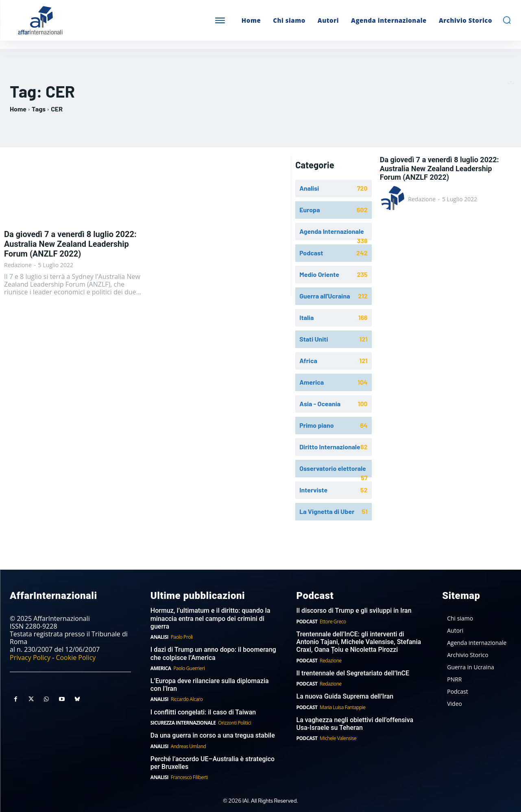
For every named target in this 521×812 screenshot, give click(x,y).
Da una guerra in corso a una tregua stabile (213, 735)
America (161, 668)
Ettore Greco (333, 622)
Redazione (18, 265)
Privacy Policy (30, 657)
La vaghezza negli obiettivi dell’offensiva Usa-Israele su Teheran (355, 724)
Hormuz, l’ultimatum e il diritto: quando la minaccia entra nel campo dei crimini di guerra (210, 618)
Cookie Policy (76, 657)
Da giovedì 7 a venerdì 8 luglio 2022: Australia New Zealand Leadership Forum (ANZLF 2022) (70, 244)
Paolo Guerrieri (189, 668)
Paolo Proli (182, 637)
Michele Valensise (338, 738)
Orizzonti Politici (234, 723)
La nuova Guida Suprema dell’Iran (345, 696)
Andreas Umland (189, 746)
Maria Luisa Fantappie (342, 707)
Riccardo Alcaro (187, 699)
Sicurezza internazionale (183, 723)
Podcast (307, 622)
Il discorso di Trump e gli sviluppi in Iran (354, 611)
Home (18, 109)
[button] (507, 20)
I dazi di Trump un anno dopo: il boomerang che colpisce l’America (213, 653)
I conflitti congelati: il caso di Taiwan (203, 712)
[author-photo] (393, 199)
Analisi (159, 637)
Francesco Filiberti (190, 777)
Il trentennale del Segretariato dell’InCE (353, 673)
